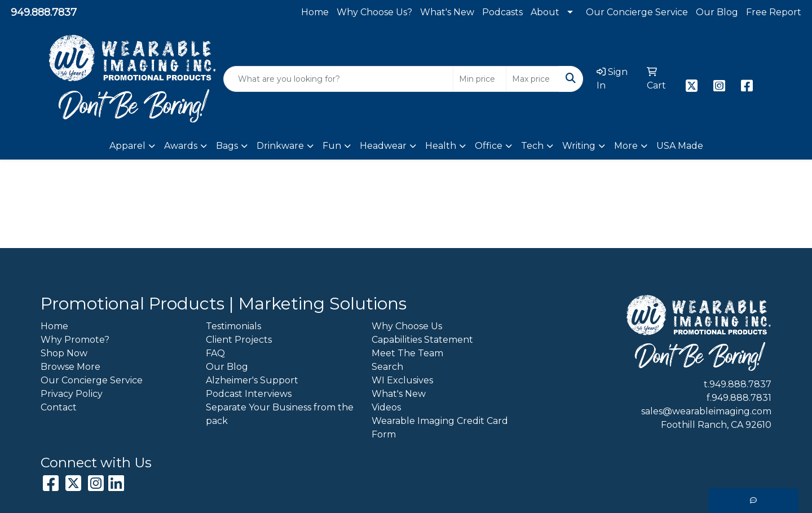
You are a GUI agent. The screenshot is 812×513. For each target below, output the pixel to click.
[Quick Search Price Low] (480, 79)
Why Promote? (75, 340)
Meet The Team (407, 353)
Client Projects (239, 340)
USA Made (680, 146)
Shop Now (64, 353)
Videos (386, 407)
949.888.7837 (44, 12)
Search (387, 367)
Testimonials (233, 326)
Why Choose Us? (374, 12)
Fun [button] (332, 146)
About (545, 12)
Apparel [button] (127, 146)
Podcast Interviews (249, 394)
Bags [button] (227, 146)
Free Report (774, 12)
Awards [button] (181, 146)
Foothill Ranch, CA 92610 (716, 425)
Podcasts (502, 12)
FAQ (215, 353)
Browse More (70, 367)
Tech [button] (532, 146)
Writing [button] (579, 146)
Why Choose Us (407, 326)
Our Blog (717, 12)
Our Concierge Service (637, 12)
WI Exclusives (402, 380)
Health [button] (441, 146)
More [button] (626, 146)
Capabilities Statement (422, 340)
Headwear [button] (383, 146)
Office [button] (489, 146)
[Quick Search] (338, 79)
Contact (59, 407)
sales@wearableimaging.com (706, 411)
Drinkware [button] (280, 146)
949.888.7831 (742, 398)
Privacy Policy (72, 394)
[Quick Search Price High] (533, 79)
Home (315, 12)
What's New (447, 12)
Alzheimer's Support (252, 380)
